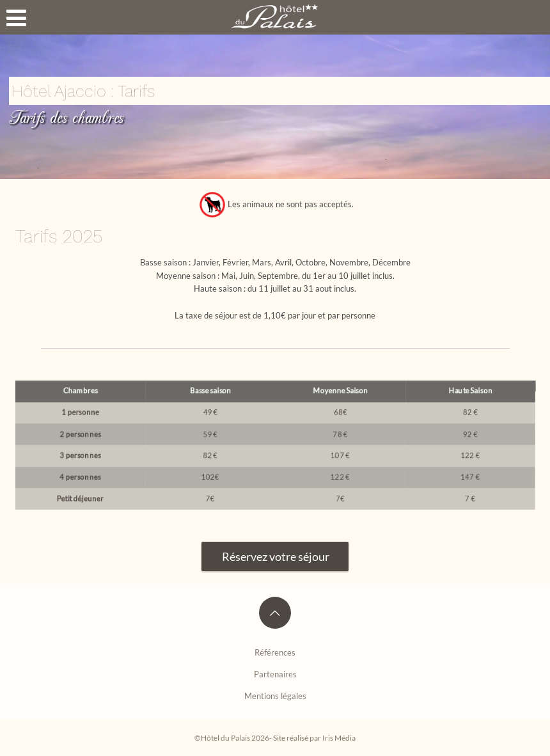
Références (275, 652)
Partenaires (275, 674)
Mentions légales (275, 696)
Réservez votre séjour (265, 556)
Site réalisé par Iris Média (314, 737)
